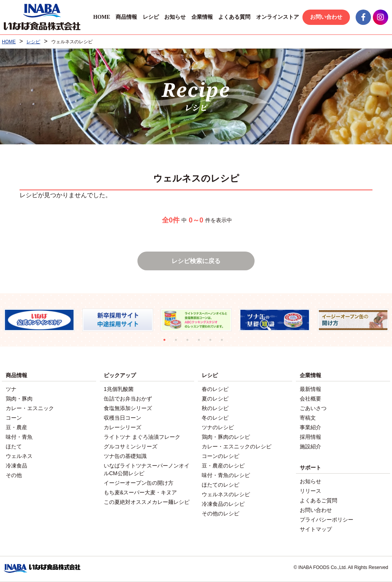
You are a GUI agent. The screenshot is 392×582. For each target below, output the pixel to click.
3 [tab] (190, 343)
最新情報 (310, 389)
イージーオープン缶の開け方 (139, 483)
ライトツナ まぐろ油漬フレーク (142, 437)
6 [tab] (225, 343)
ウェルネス (19, 456)
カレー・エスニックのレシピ (237, 446)
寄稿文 (308, 418)
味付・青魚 (19, 437)
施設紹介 (310, 446)
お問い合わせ (326, 17)
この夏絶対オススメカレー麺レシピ (147, 502)
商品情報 (126, 17)
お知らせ (175, 17)
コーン (14, 418)
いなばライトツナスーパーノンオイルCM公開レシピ (147, 469)
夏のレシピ (215, 399)
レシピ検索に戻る (196, 261)
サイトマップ (316, 529)
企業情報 (202, 17)
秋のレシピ (215, 408)
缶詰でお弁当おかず (128, 399)
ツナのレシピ (218, 427)
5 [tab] (213, 343)
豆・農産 (16, 427)
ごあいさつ (313, 408)
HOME (101, 17)
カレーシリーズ (122, 427)
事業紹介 (310, 427)
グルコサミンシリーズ (131, 446)
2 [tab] (179, 343)
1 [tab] (167, 343)
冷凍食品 (16, 466)
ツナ (11, 389)
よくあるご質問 (318, 500)
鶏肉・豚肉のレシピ (226, 437)
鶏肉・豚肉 (19, 399)
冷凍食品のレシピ (223, 504)
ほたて (14, 446)
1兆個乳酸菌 (119, 389)
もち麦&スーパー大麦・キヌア (140, 492)
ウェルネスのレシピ (226, 494)
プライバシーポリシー (327, 520)
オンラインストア (278, 17)
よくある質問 (234, 17)
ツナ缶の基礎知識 (125, 456)
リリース (310, 491)
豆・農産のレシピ (223, 466)
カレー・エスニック (30, 408)
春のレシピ (215, 389)
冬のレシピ (215, 418)
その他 (14, 475)
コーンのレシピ (220, 456)
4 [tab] (202, 343)
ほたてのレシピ (220, 485)
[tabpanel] (39, 320)
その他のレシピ (220, 513)
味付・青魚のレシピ (226, 475)
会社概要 (310, 399)
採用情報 (310, 437)
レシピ (151, 17)
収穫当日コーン (122, 418)
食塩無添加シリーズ (128, 408)
